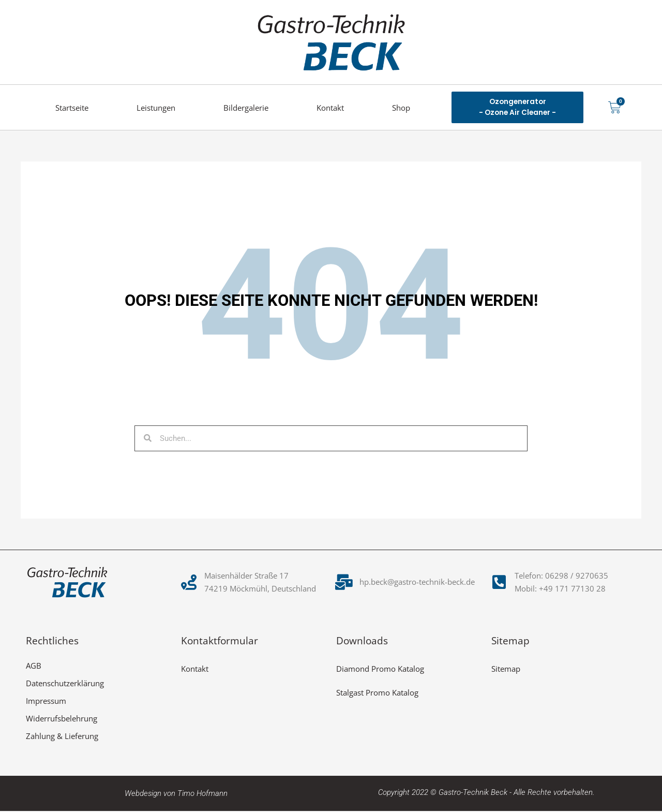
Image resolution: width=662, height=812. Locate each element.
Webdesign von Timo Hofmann (176, 794)
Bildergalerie (246, 108)
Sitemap (506, 670)
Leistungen (156, 108)
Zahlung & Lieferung (62, 737)
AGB (34, 667)
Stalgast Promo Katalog (377, 693)
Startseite (72, 108)
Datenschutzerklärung (65, 684)
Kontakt (330, 108)
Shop (401, 108)
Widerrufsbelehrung (62, 719)
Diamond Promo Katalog (380, 670)
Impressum (46, 702)
